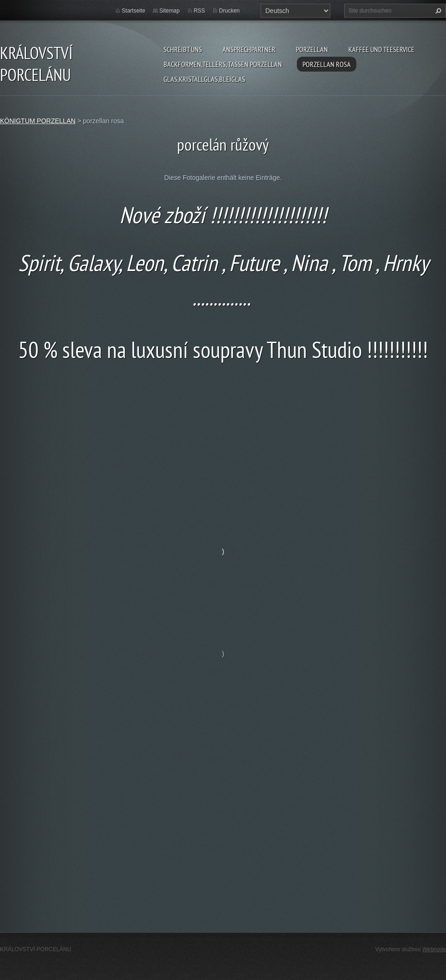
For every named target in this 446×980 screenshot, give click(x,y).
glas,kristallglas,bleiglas (204, 79)
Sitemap (170, 11)
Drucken (229, 11)
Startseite (134, 11)
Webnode (434, 949)
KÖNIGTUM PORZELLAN (38, 121)
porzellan (312, 49)
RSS (200, 11)
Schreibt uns (183, 49)
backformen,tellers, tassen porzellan (223, 64)
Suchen (437, 11)
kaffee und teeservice (381, 49)
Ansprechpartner (249, 49)
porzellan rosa (327, 64)
